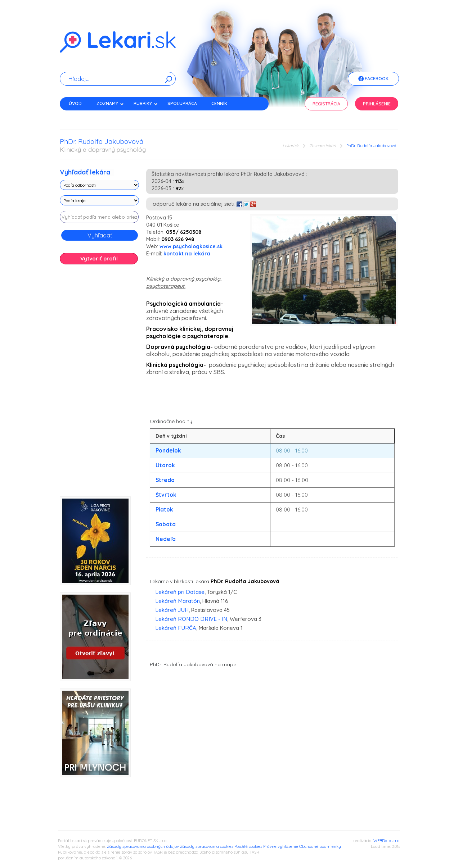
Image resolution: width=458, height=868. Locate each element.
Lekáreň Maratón (178, 601)
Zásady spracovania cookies (207, 846)
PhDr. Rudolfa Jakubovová (371, 146)
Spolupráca (182, 103)
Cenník (219, 103)
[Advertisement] (99, 383)
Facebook (373, 79)
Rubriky (146, 103)
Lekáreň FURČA (176, 628)
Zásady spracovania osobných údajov (143, 846)
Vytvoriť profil (99, 258)
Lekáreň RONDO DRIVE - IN (191, 619)
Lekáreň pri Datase (180, 592)
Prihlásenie (377, 104)
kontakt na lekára (187, 254)
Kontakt (79, 116)
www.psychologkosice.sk (191, 246)
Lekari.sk (291, 146)
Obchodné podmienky (320, 846)
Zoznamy (110, 103)
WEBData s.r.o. (387, 841)
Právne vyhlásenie (281, 846)
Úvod (75, 103)
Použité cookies (248, 846)
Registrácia (326, 104)
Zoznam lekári (322, 146)
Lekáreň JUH (172, 610)
